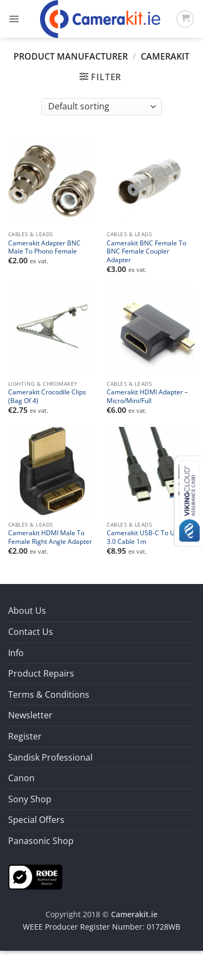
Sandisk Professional (50, 757)
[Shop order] (101, 107)
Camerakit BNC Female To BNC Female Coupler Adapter (146, 251)
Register (25, 736)
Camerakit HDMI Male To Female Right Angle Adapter (50, 537)
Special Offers (36, 820)
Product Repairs (41, 673)
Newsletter (30, 715)
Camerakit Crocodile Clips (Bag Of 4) (47, 396)
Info (16, 653)
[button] (14, 19)
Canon (21, 778)
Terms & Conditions (49, 695)
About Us (27, 611)
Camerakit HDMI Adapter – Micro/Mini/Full (147, 396)
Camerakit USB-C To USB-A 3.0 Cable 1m (148, 537)
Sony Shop (30, 799)
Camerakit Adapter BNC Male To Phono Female (44, 247)
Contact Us (31, 632)
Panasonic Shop (41, 841)
